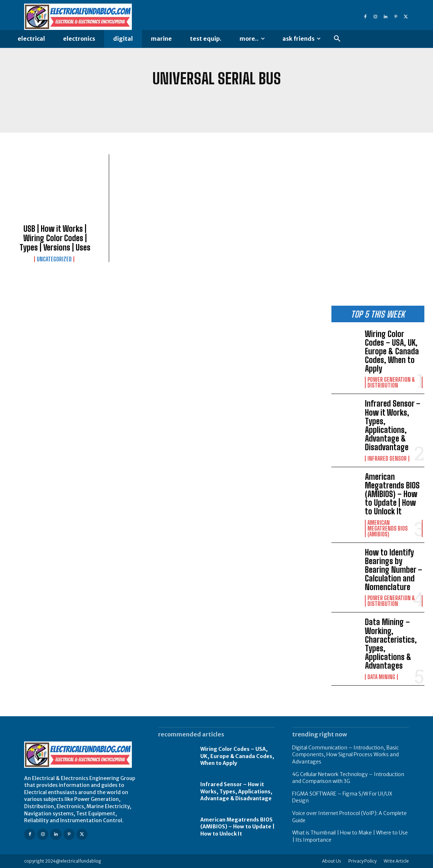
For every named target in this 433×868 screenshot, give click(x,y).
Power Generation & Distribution (391, 382)
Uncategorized (54, 259)
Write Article (396, 861)
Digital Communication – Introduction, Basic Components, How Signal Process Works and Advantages (345, 755)
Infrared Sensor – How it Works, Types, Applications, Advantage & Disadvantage (393, 425)
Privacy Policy (362, 861)
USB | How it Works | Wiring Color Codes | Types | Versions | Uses (55, 238)
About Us (332, 861)
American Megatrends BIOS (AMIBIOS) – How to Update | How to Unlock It (392, 494)
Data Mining (381, 677)
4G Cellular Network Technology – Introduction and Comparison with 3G (348, 778)
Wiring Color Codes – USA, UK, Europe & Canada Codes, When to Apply (392, 351)
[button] (337, 39)
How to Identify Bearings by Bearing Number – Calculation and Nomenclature (394, 570)
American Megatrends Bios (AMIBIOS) (388, 528)
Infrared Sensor (387, 459)
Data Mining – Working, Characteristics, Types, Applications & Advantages (391, 644)
